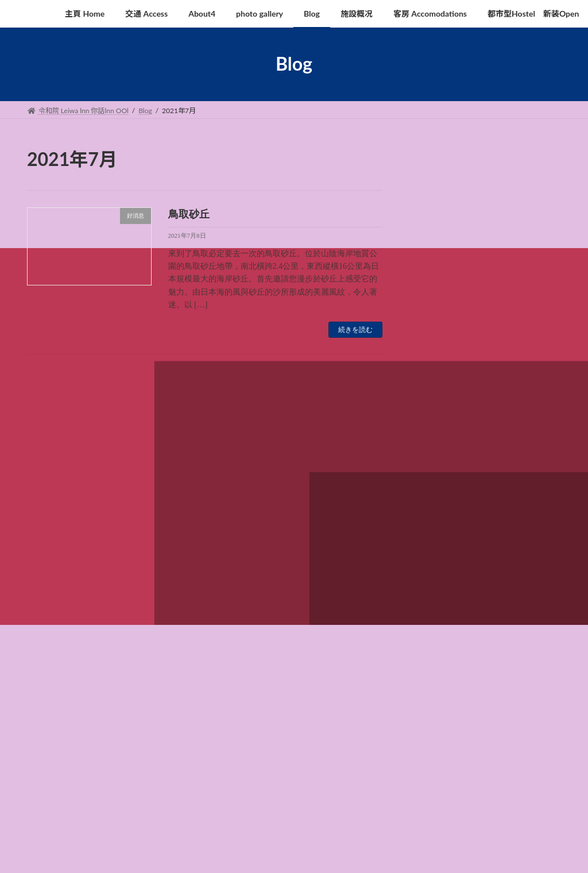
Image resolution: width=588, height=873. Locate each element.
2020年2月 (440, 490)
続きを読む (355, 330)
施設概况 (313, 544)
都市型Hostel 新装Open (474, 544)
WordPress (192, 853)
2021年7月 (440, 443)
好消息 (432, 381)
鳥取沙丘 (490, 293)
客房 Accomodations (381, 544)
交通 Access (113, 544)
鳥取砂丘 (189, 214)
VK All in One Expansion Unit (327, 853)
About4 (165, 544)
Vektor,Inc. (397, 853)
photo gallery (220, 544)
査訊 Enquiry (57, 551)
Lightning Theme (250, 853)
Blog (269, 544)
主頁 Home (55, 544)
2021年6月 (440, 466)
